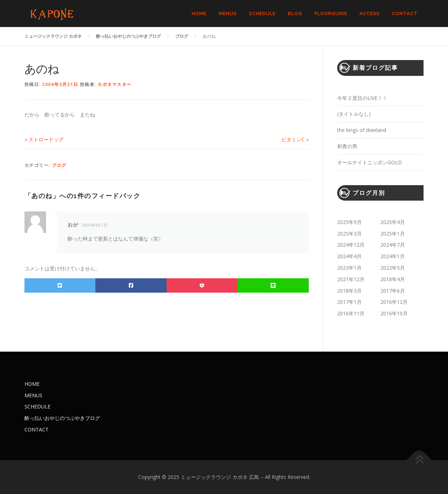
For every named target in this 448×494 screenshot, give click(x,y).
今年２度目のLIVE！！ (362, 98)
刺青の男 (347, 146)
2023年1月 (349, 268)
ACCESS (370, 13)
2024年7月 (393, 245)
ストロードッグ (46, 139)
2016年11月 (351, 313)
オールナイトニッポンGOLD (370, 162)
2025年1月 (393, 234)
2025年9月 (349, 222)
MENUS (228, 13)
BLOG (295, 13)
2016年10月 (394, 313)
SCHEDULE (262, 13)
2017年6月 (393, 291)
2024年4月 (349, 256)
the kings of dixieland (362, 130)
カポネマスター (115, 84)
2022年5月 (393, 268)
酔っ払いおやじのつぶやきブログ (62, 418)
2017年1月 (349, 302)
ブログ (59, 165)
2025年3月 (349, 234)
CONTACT (405, 13)
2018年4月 (393, 279)
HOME (199, 13)
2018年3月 (349, 291)
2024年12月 (351, 245)
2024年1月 (393, 256)
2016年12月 (394, 302)
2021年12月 (351, 279)
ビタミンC (293, 139)
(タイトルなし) (354, 114)
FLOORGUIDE (331, 13)
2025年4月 (393, 222)
